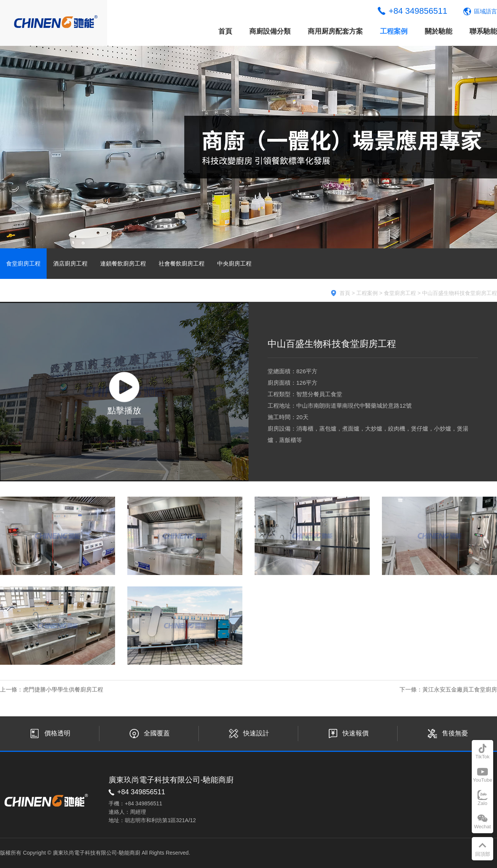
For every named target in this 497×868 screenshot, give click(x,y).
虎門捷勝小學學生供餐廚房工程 (63, 689)
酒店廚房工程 (70, 263)
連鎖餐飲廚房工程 (123, 263)
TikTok (482, 757)
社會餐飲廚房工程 (182, 263)
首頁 (225, 31)
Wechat (482, 827)
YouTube (482, 780)
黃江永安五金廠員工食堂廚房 (460, 689)
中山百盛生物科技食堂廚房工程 (460, 293)
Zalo (482, 803)
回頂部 (483, 854)
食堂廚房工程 (23, 263)
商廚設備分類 (270, 31)
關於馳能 (439, 31)
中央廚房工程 (234, 263)
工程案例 (394, 31)
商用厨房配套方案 (335, 31)
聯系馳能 (483, 31)
